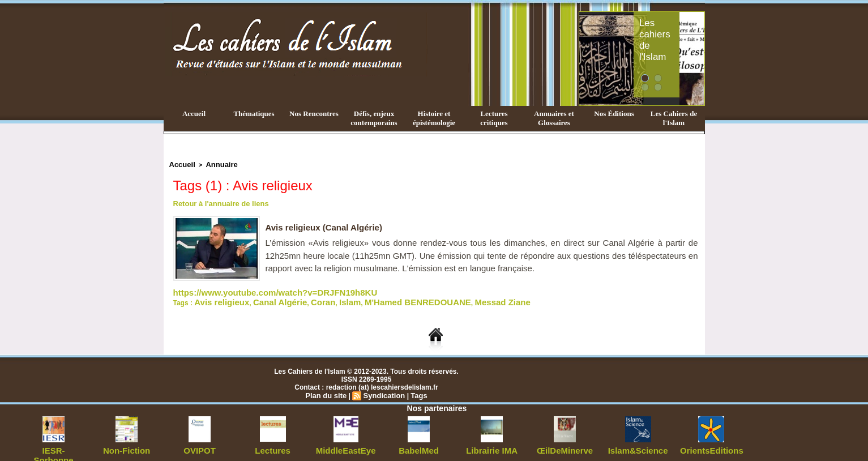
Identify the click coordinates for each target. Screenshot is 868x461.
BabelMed (419, 444)
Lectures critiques (494, 118)
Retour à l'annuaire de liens (217, 202)
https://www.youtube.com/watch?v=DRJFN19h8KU (255, 289)
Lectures (273, 444)
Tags (416, 390)
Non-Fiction (127, 444)
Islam (321, 297)
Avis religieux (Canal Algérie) (328, 225)
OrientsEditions (711, 444)
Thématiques (254, 114)
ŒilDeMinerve (565, 444)
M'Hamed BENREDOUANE (376, 297)
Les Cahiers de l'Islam (674, 118)
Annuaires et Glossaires (554, 118)
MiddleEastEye (346, 444)
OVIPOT (200, 444)
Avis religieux (216, 297)
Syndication (383, 390)
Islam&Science (638, 444)
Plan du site (328, 390)
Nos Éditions (614, 114)
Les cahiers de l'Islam (676, 24)
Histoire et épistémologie (434, 118)
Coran (299, 297)
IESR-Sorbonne (54, 444)
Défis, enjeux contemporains (374, 118)
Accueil (194, 114)
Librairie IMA (492, 444)
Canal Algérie (263, 297)
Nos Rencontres (314, 114)
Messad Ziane (445, 297)
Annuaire (215, 164)
